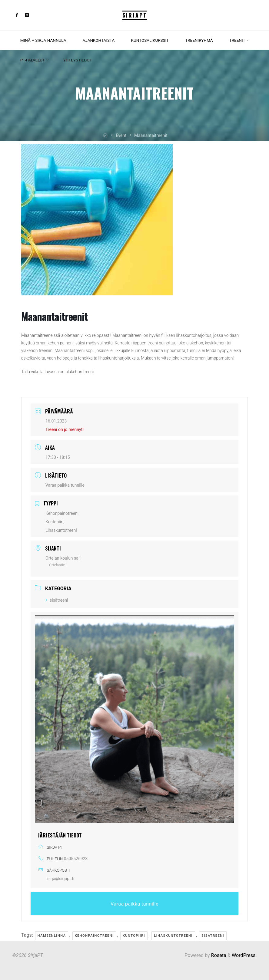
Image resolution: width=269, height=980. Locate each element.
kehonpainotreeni (94, 936)
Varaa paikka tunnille (65, 485)
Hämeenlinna (52, 936)
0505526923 (76, 859)
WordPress (244, 955)
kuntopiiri (134, 936)
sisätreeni (57, 600)
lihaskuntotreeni (173, 936)
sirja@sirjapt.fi (61, 879)
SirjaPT (134, 15)
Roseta (218, 955)
